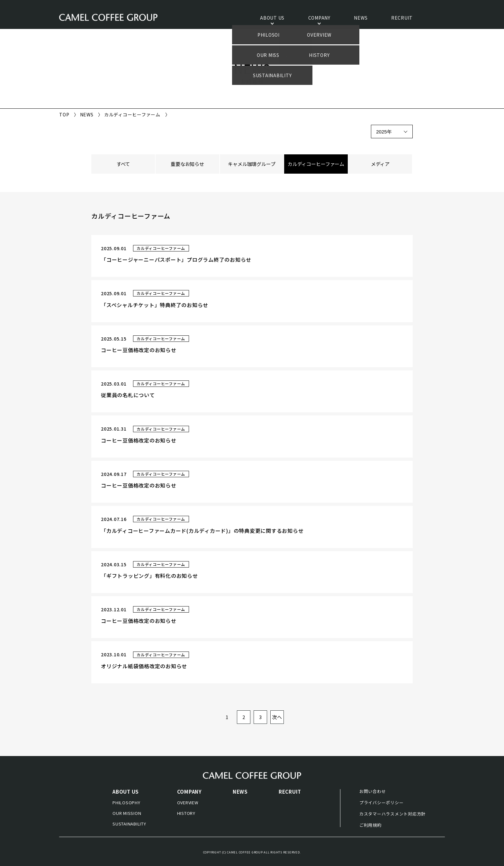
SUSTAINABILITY (129, 824)
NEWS (361, 18)
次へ (277, 717)
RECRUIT (402, 18)
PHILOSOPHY (126, 802)
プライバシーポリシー (382, 802)
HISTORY (186, 813)
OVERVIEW (188, 802)
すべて (123, 164)
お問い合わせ (373, 791)
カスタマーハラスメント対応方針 (392, 814)
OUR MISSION (127, 813)
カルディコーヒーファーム (316, 164)
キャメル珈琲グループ (252, 164)
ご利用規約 (370, 825)
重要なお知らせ (187, 164)
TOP (64, 114)
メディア (380, 164)
